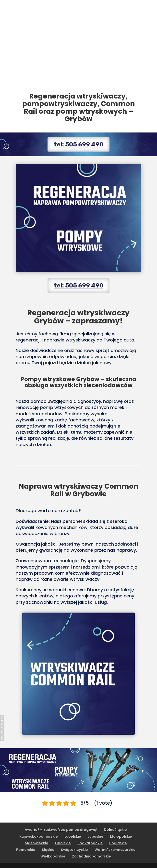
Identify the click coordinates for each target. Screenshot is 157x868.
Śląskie (48, 850)
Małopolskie (121, 836)
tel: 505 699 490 (78, 144)
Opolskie (63, 843)
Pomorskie (26, 850)
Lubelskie (73, 836)
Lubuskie (96, 836)
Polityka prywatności (2, 728)
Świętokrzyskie (74, 850)
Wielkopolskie (53, 856)
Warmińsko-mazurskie (115, 850)
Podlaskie (118, 843)
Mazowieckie (36, 843)
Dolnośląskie (115, 830)
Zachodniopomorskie (91, 856)
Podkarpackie (90, 843)
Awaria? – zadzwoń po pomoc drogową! (61, 830)
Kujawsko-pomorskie (39, 836)
